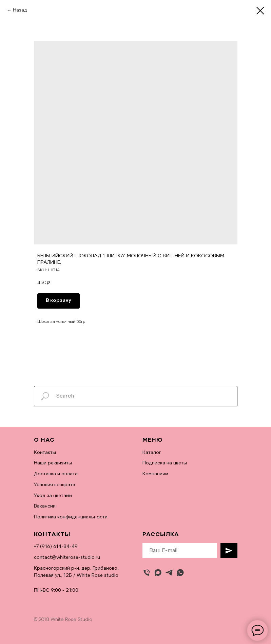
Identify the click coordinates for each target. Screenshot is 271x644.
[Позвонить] (147, 573)
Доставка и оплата (56, 474)
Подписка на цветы (165, 463)
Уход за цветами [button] (53, 496)
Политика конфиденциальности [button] (71, 517)
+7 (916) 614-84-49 (56, 547)
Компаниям (155, 474)
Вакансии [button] (45, 506)
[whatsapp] (180, 573)
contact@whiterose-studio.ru (67, 557)
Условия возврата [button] (55, 485)
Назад (20, 10)
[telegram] (169, 573)
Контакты (45, 453)
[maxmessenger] (158, 573)
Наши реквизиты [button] (53, 463)
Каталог (152, 453)
